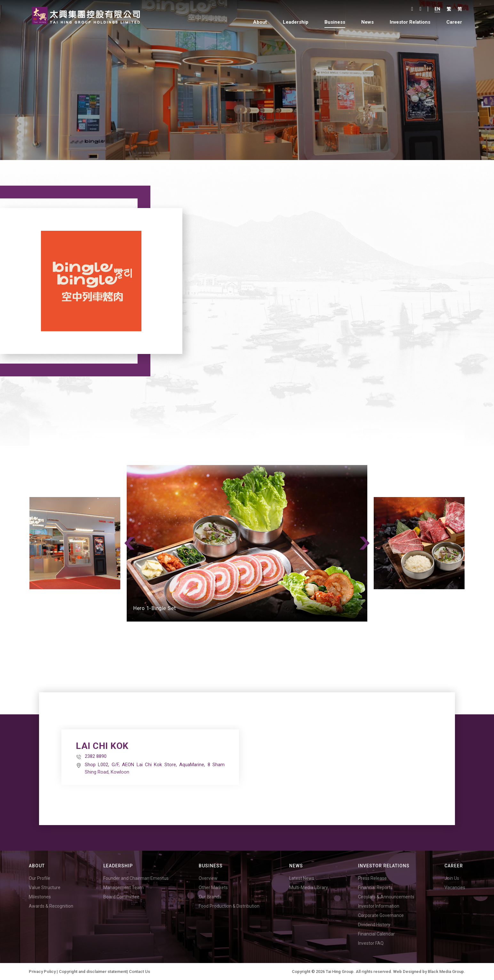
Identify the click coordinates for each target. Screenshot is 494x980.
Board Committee (121, 897)
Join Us (452, 878)
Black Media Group (446, 972)
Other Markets (213, 888)
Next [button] (365, 543)
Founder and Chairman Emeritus (136, 878)
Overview (208, 878)
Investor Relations (410, 22)
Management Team (124, 888)
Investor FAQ (371, 943)
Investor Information (379, 906)
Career (454, 22)
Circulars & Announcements (386, 897)
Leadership (296, 22)
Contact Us (139, 972)
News (367, 22)
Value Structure (45, 888)
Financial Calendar (376, 934)
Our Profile (40, 878)
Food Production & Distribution (229, 906)
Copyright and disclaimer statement (93, 972)
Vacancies (455, 888)
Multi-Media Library (309, 888)
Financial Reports (375, 888)
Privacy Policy (42, 972)
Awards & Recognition (51, 906)
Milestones (40, 897)
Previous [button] (129, 543)
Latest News (302, 878)
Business (335, 22)
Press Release (372, 878)
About (260, 22)
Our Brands (210, 897)
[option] (247, 543)
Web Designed (407, 972)
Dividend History (374, 925)
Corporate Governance (381, 915)
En (437, 9)
